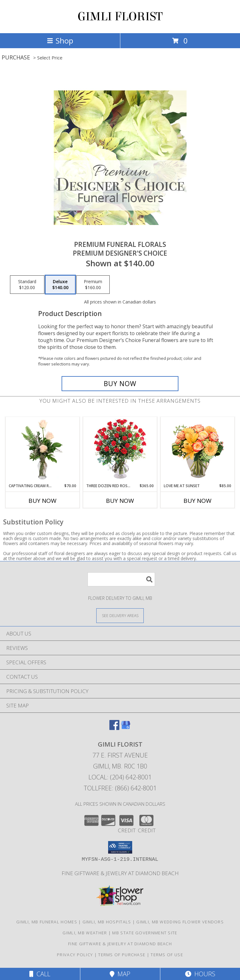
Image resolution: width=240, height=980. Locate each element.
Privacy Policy (75, 955)
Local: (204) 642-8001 (120, 777)
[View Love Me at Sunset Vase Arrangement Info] (198, 450)
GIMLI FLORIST (120, 17)
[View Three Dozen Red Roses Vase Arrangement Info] (120, 450)
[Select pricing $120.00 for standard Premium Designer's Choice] (27, 285)
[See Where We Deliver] (120, 615)
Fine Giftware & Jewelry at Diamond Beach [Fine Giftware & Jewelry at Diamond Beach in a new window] (120, 873)
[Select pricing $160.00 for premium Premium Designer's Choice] (93, 285)
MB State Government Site (145, 933)
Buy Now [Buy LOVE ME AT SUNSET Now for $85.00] (197, 501)
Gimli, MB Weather (85, 933)
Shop (60, 41)
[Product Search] (121, 579)
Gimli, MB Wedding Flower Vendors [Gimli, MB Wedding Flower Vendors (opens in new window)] (180, 922)
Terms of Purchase (122, 955)
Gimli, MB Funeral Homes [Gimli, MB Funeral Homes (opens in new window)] (47, 922)
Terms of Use (167, 955)
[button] (120, 847)
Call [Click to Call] (40, 974)
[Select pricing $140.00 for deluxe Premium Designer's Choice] (60, 285)
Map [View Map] (120, 974)
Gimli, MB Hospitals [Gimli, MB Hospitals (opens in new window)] (107, 922)
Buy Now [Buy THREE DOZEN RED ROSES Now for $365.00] (120, 501)
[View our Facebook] (114, 728)
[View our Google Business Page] (126, 728)
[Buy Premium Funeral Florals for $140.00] (120, 384)
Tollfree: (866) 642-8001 (120, 788)
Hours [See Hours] (200, 974)
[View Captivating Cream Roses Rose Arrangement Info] (43, 450)
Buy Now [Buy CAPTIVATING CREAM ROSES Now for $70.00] (42, 501)
